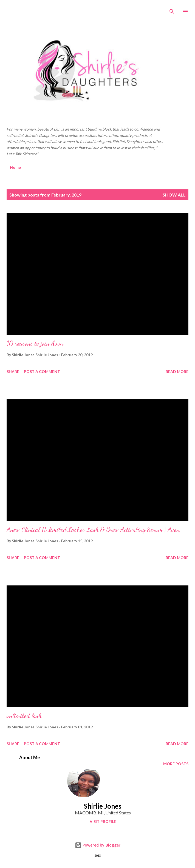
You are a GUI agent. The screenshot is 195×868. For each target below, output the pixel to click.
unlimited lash (24, 716)
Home (15, 167)
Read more (177, 371)
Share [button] (13, 371)
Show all (174, 195)
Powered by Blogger (98, 845)
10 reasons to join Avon (35, 343)
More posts (176, 764)
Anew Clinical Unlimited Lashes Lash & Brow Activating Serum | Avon (93, 530)
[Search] (172, 10)
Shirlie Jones (103, 806)
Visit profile (103, 821)
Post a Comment (42, 371)
